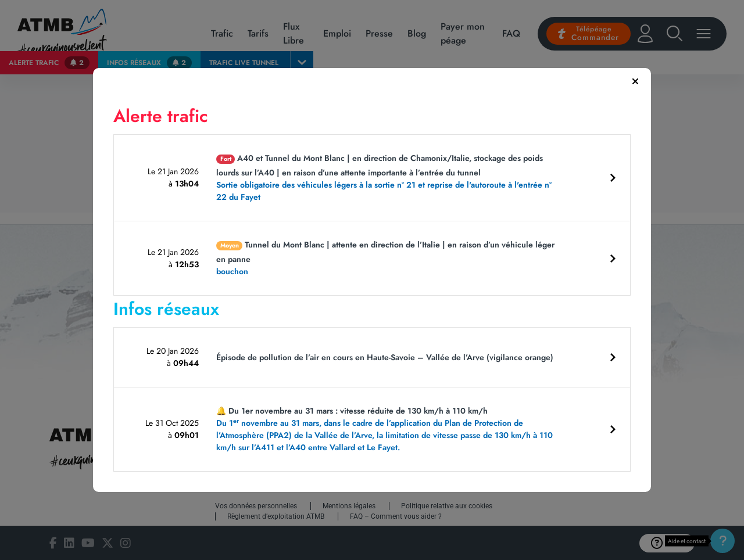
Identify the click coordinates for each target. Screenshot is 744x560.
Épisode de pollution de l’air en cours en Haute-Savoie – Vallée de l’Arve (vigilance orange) (385, 357)
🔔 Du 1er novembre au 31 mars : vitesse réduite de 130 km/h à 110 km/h (388, 429)
